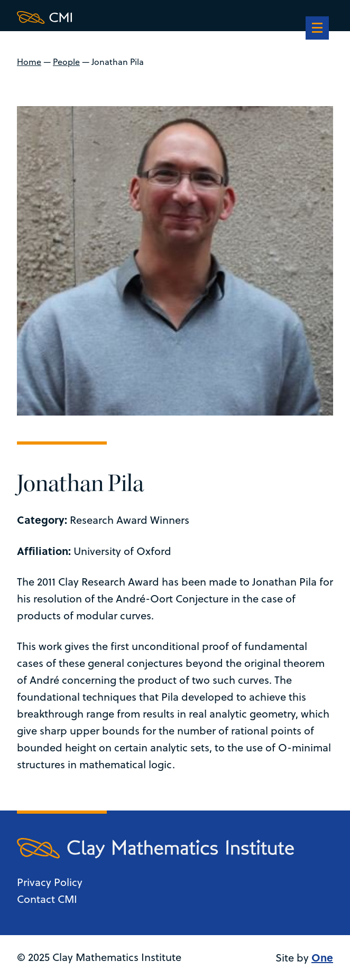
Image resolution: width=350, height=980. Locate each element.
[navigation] (317, 29)
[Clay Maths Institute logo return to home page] (155, 17)
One (322, 957)
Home (29, 62)
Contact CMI (47, 899)
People (66, 62)
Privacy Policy (50, 882)
